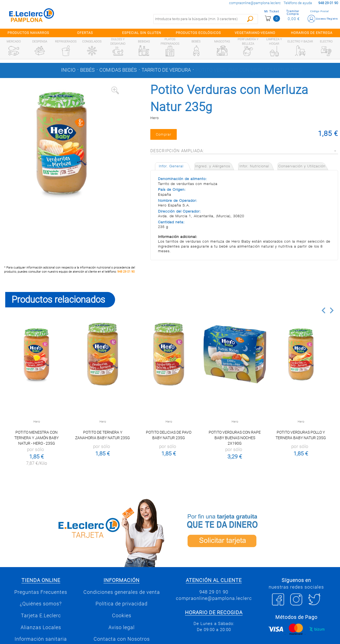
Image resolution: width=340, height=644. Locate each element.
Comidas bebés (118, 70)
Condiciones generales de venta (122, 592)
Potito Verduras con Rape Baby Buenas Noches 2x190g (235, 438)
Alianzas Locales (41, 627)
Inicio (68, 70)
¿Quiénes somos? (41, 604)
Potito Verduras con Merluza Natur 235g (249, 70)
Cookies (122, 616)
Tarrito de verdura (166, 70)
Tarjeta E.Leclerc (41, 616)
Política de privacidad (122, 604)
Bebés (87, 70)
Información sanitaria (41, 639)
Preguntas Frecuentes (41, 592)
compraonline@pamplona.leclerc (255, 3)
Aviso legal (122, 627)
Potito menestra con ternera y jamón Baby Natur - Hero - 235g (36, 438)
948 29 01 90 (126, 272)
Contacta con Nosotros (122, 639)
